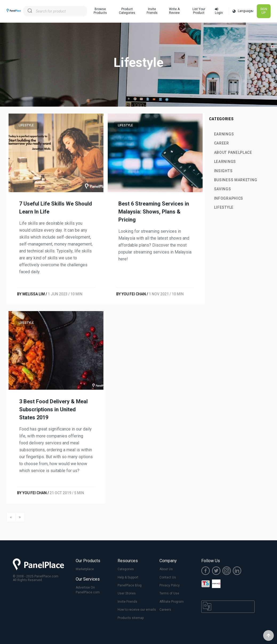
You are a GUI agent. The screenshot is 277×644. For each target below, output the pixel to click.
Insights (223, 171)
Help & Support (128, 577)
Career (222, 143)
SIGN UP (264, 11)
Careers (165, 610)
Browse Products (100, 11)
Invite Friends (152, 11)
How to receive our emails (137, 610)
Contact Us (168, 577)
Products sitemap (131, 618)
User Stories (127, 593)
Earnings (224, 134)
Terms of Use (169, 593)
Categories (126, 569)
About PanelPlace (233, 152)
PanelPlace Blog (130, 585)
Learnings (225, 162)
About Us (166, 569)
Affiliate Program (172, 602)
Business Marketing (236, 180)
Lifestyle (224, 207)
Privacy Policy (170, 585)
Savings (223, 189)
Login (219, 11)
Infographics (229, 198)
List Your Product (199, 11)
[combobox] (55, 11)
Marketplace (85, 569)
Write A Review (174, 11)
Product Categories (127, 11)
